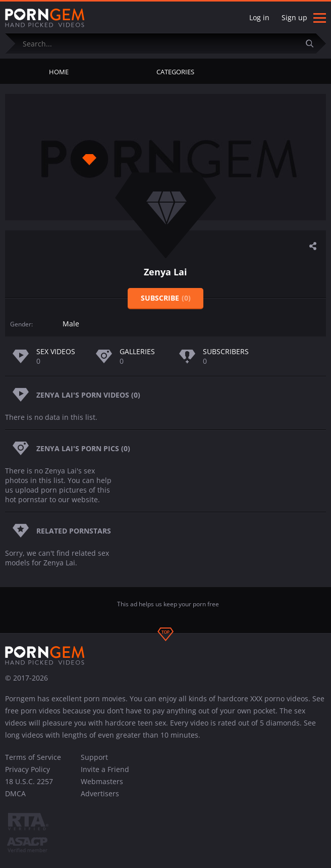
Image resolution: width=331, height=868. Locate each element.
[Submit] (313, 43)
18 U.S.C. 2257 (29, 781)
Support (94, 757)
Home (59, 72)
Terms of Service (33, 757)
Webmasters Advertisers (102, 787)
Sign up (294, 17)
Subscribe (166, 298)
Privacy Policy (27, 769)
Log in (259, 17)
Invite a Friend (105, 769)
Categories (175, 72)
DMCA (15, 793)
